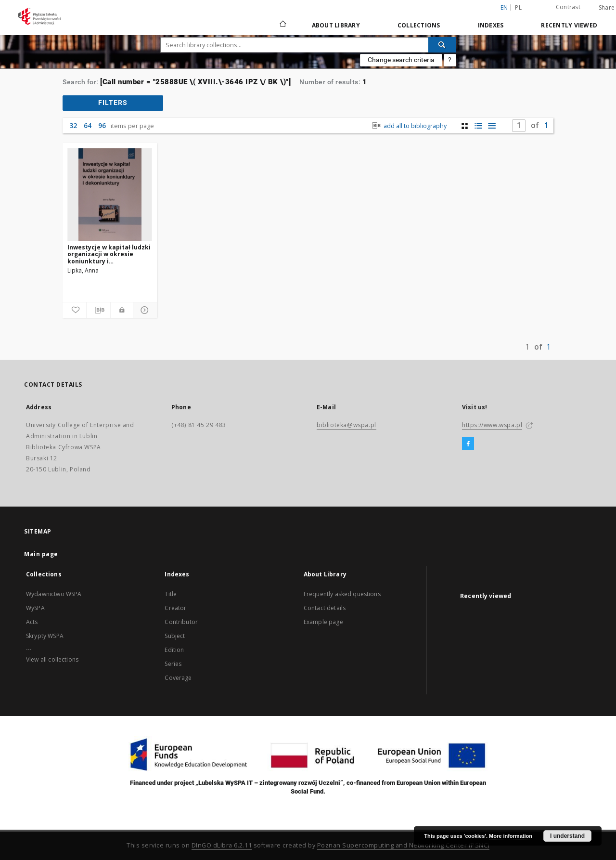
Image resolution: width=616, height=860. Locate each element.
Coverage (178, 678)
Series (173, 664)
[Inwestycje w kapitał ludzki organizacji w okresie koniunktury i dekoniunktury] (110, 195)
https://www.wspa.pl (492, 425)
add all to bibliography (408, 126)
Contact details (325, 608)
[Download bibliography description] (98, 310)
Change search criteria (401, 60)
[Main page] (282, 25)
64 (88, 125)
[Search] (442, 45)
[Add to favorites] (74, 310)
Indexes (491, 25)
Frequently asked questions (342, 594)
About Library (336, 25)
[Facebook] (468, 444)
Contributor (181, 622)
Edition (174, 650)
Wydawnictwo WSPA (54, 594)
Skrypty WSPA (45, 636)
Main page (41, 554)
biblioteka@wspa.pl (346, 425)
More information (511, 836)
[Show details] (144, 310)
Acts (32, 622)
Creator (175, 608)
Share (607, 8)
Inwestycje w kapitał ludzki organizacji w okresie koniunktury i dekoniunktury (109, 254)
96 (102, 125)
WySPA (35, 608)
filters (113, 103)
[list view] (492, 126)
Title (171, 594)
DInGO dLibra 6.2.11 (222, 845)
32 (73, 125)
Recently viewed (569, 25)
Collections (419, 25)
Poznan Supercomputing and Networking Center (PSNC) (403, 845)
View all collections (52, 659)
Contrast (568, 7)
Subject (175, 636)
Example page (323, 622)
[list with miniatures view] (478, 126)
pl (518, 7)
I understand (567, 836)
